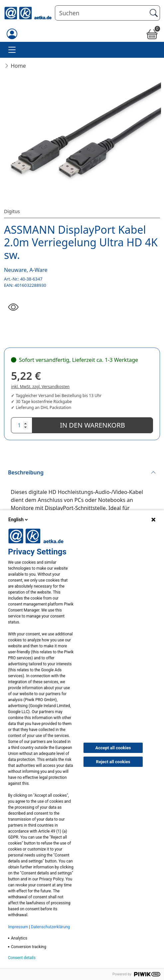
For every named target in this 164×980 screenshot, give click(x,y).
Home (18, 66)
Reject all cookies (113, 762)
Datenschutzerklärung (50, 927)
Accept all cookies (113, 748)
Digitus (12, 211)
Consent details (22, 958)
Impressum (18, 927)
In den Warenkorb (92, 425)
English (19, 520)
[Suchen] (101, 13)
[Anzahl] (22, 425)
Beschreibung (26, 472)
